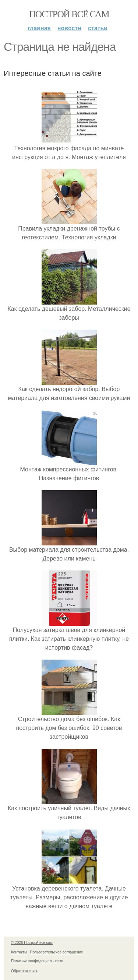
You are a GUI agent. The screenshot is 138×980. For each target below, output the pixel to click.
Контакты (19, 952)
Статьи (98, 28)
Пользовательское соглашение (57, 952)
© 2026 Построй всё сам (32, 943)
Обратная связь (25, 971)
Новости (69, 28)
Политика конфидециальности (37, 961)
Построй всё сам (69, 14)
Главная (39, 28)
